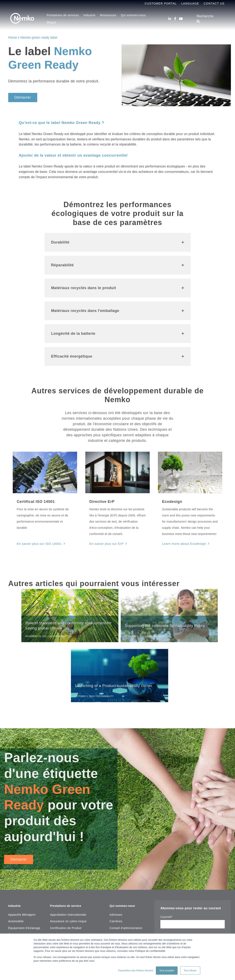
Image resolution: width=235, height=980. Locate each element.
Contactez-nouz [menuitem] (120, 901)
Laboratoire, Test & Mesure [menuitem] (27, 907)
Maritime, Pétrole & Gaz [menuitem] (25, 927)
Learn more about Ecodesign (182, 543)
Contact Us (214, 3)
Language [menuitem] (190, 3)
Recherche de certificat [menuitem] (66, 908)
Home (13, 38)
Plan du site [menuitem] (118, 894)
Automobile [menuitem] (16, 861)
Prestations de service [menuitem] (68, 845)
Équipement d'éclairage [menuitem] (24, 867)
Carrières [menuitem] (116, 861)
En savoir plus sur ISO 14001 (37, 543)
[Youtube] (181, 19)
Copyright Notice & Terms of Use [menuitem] (132, 887)
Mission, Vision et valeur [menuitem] (126, 881)
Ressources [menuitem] (108, 15)
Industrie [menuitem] (89, 15)
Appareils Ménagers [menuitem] (22, 854)
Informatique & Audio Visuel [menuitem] (27, 894)
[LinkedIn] (170, 19)
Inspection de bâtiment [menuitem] (24, 901)
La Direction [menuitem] (118, 874)
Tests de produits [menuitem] (62, 881)
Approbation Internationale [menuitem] (68, 854)
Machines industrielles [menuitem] (23, 914)
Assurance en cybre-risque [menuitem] (68, 861)
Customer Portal (161, 3)
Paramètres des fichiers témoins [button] (136, 971)
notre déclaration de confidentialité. (182, 895)
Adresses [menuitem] (116, 854)
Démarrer (23, 97)
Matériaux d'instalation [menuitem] (24, 921)
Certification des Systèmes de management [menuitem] (80, 874)
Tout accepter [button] (167, 971)
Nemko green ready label (39, 38)
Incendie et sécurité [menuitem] (22, 887)
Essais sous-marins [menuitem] (22, 881)
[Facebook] (175, 19)
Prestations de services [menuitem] (63, 15)
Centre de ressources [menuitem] (65, 902)
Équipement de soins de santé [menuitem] (29, 874)
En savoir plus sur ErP (105, 543)
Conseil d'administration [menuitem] (126, 867)
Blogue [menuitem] (52, 22)
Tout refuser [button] (190, 971)
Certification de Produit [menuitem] (66, 867)
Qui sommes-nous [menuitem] (133, 15)
